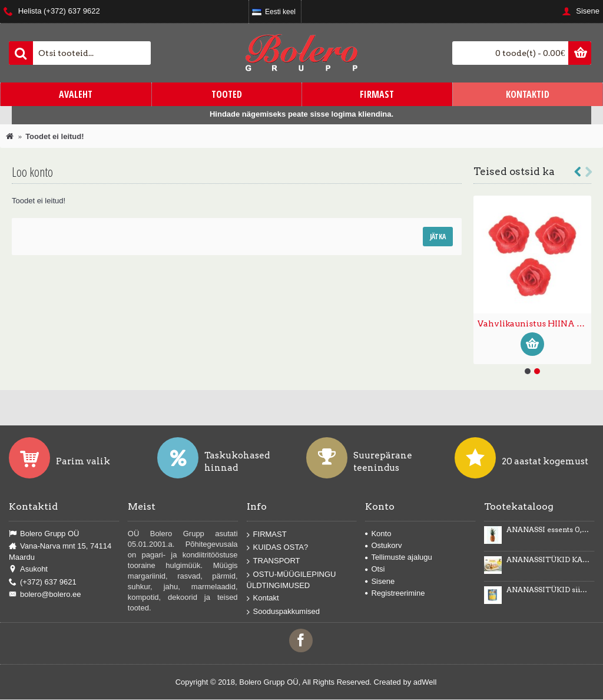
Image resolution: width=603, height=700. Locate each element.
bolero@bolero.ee (45, 595)
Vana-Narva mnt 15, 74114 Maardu (60, 552)
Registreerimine (395, 593)
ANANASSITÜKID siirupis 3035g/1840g (548, 590)
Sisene (380, 581)
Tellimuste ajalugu (398, 557)
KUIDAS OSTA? (278, 548)
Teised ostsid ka (514, 171)
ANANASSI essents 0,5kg (548, 530)
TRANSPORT (274, 561)
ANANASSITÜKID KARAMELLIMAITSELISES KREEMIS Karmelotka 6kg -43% (548, 560)
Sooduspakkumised (283, 612)
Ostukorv (383, 545)
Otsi (375, 569)
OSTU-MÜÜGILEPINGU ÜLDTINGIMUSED (291, 580)
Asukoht (28, 569)
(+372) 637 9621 (43, 582)
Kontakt (263, 598)
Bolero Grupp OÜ (44, 534)
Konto (378, 534)
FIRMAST (267, 535)
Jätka (438, 237)
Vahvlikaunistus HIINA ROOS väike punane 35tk (534, 323)
